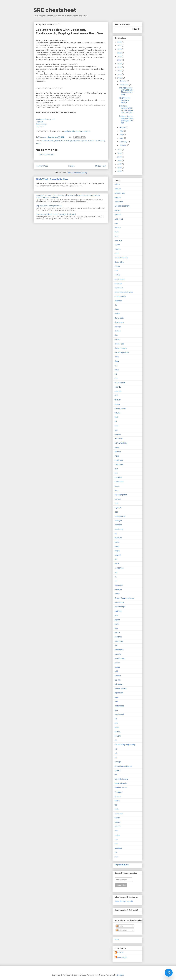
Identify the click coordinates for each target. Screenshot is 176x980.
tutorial (117, 818)
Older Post (101, 166)
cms (116, 271)
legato (117, 486)
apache (118, 197)
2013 (120, 74)
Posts (120, 926)
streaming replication (123, 766)
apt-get (117, 210)
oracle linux (119, 602)
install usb (119, 460)
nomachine (119, 568)
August (123, 127)
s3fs (116, 723)
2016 (120, 64)
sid (116, 740)
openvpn (118, 589)
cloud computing (121, 258)
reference (118, 684)
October (123, 81)
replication (119, 693)
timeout (118, 796)
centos (117, 245)
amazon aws (120, 193)
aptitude (118, 215)
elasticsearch (48, 140)
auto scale (119, 219)
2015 (120, 67)
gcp (116, 430)
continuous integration (124, 292)
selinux (117, 732)
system (117, 770)
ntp (116, 572)
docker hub (119, 344)
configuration (120, 279)
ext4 (116, 395)
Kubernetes (119, 482)
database (118, 301)
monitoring (100, 140)
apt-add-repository (122, 206)
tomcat (117, 801)
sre (116, 749)
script (117, 727)
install (117, 456)
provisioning (120, 658)
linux (63, 140)
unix (116, 831)
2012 (120, 78)
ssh (116, 753)
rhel (116, 701)
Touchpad (119, 814)
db (116, 305)
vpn (116, 839)
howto (117, 447)
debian (117, 314)
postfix (117, 632)
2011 (120, 150)
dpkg (117, 357)
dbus (117, 309)
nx (116, 577)
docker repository (122, 352)
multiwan (118, 538)
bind (116, 236)
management (120, 516)
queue (117, 667)
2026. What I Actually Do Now (52, 179)
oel (116, 581)
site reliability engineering (125, 745)
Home (71, 166)
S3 (116, 719)
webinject (118, 848)
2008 (120, 160)
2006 (120, 168)
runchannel (119, 714)
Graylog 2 (40, 126)
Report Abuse (122, 865)
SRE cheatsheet (55, 10)
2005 (120, 171)
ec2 (116, 365)
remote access (121, 689)
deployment (119, 322)
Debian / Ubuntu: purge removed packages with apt (126, 119)
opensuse (119, 585)
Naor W (120, 952)
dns (116, 335)
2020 (120, 49)
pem (116, 615)
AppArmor (119, 202)
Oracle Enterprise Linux (124, 598)
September (124, 85)
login (117, 503)
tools (117, 809)
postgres (118, 637)
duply (117, 361)
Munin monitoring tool (45, 119)
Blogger (120, 975)
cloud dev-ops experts (124, 901)
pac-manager (120, 607)
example (118, 391)
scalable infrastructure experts (77, 131)
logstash (91, 140)
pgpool (117, 620)
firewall (117, 413)
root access (119, 706)
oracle (117, 594)
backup (118, 227)
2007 (120, 164)
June (122, 134)
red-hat (117, 680)
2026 (120, 42)
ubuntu (117, 822)
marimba (118, 525)
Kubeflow (118, 477)
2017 (120, 60)
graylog (57, 140)
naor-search (122, 957)
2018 (120, 56)
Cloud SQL (119, 262)
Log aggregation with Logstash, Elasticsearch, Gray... (126, 91)
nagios (117, 551)
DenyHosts (119, 318)
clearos (118, 249)
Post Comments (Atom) (77, 173)
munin (38, 143)
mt (116, 533)
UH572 (117, 826)
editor (117, 370)
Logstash (39, 122)
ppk (116, 645)
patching (118, 611)
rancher (118, 676)
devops (118, 331)
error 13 (118, 387)
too (116, 805)
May (122, 138)
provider (118, 654)
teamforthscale (121, 783)
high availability (121, 443)
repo (116, 697)
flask (116, 417)
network (118, 555)
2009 (120, 157)
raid (116, 671)
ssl (116, 757)
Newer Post (42, 166)
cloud (117, 253)
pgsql (117, 624)
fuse (116, 426)
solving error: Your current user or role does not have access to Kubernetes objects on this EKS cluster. (68, 196)
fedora (117, 404)
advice (117, 184)
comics (117, 275)
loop (116, 512)
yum (116, 857)
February (124, 142)
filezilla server (120, 408)
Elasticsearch (41, 124)
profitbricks (119, 650)
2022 (120, 46)
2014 (120, 71)
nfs (116, 559)
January (123, 145)
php (116, 628)
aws (116, 223)
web (116, 844)
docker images (121, 348)
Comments (122, 930)
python (117, 663)
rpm (116, 710)
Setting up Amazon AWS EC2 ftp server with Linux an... (126, 109)
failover (118, 400)
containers (119, 288)
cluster (117, 266)
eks (116, 378)
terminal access (121, 788)
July (121, 131)
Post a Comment (46, 155)
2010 (120, 153)
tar (116, 775)
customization (120, 296)
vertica (117, 835)
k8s (116, 473)
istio (116, 469)
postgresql (119, 641)
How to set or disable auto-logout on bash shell (56, 214)
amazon (118, 189)
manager (118, 521)
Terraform (119, 792)
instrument (119, 464)
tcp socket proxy (121, 779)
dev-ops (118, 327)
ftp (116, 421)
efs (116, 374)
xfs (116, 852)
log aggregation (73, 140)
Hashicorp (119, 439)
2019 (120, 53)
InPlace (118, 452)
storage (118, 762)
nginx (117, 564)
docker (117, 339)
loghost (84, 140)
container (118, 284)
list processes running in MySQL (49, 206)
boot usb (118, 240)
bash (117, 232)
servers (118, 736)
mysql (117, 546)
